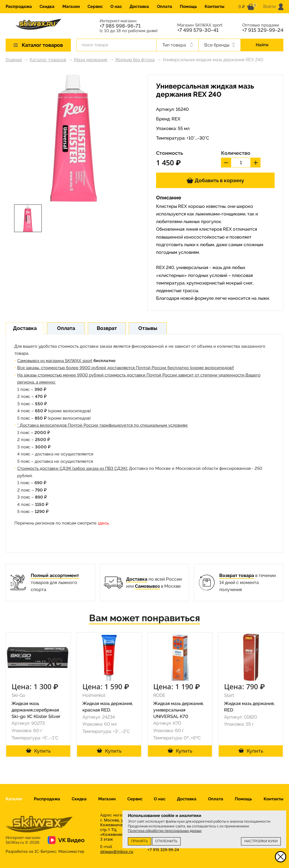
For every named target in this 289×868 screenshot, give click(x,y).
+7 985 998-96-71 (120, 26)
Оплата (165, 6)
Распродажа (19, 6)
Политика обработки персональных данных (165, 831)
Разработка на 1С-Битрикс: (45, 851)
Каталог (14, 799)
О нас (116, 6)
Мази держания (91, 60)
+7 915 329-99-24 (263, 30)
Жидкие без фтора (135, 60)
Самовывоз (147, 586)
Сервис (95, 6)
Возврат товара (237, 575)
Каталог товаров (48, 60)
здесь (103, 523)
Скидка (47, 6)
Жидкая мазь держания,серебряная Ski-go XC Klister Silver (36, 710)
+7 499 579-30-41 (198, 30)
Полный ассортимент (55, 575)
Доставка (139, 6)
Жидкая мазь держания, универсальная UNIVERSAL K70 (179, 710)
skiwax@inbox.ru (117, 852)
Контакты (214, 6)
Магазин (71, 6)
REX (176, 119)
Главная (14, 60)
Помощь (188, 6)
